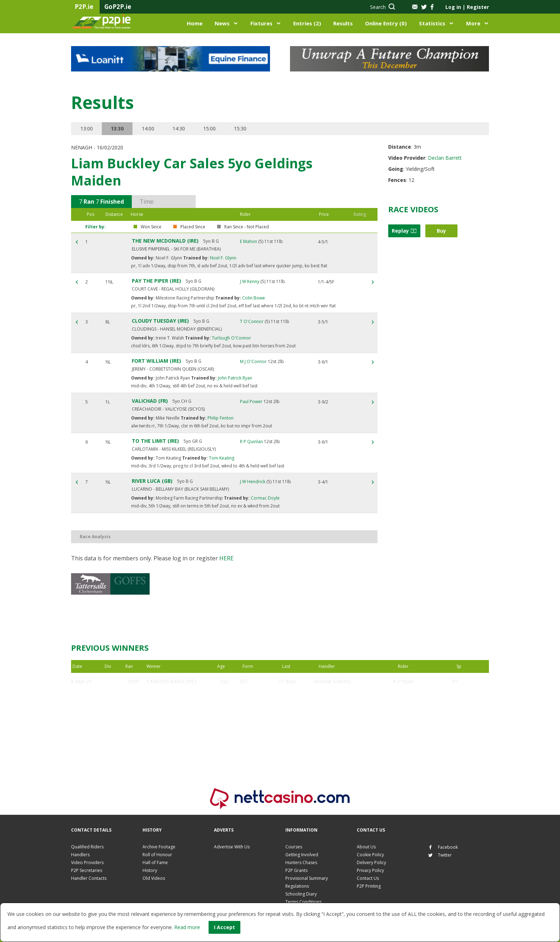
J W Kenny (250, 281)
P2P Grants (296, 870)
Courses (294, 847)
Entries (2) (307, 23)
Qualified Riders (87, 847)
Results (343, 23)
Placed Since (193, 227)
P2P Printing (369, 886)
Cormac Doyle (265, 498)
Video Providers (87, 862)
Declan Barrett (445, 158)
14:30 (179, 128)
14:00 (148, 128)
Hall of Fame (155, 862)
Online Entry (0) (386, 23)
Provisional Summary (307, 878)
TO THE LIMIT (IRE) (155, 441)
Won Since (151, 227)
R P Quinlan (251, 442)
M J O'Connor (253, 361)
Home (195, 23)
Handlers (80, 855)
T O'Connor (252, 321)
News (222, 23)
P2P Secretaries (87, 870)
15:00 (209, 128)
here (226, 558)
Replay (404, 231)
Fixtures (261, 23)
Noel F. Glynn (223, 258)
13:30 (117, 128)
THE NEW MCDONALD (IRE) (165, 241)
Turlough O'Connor (231, 338)
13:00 (87, 128)
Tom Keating (221, 458)
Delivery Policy (371, 862)
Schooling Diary (301, 894)
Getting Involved (302, 855)
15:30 (240, 128)
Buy (441, 231)
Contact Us (368, 878)
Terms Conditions (303, 902)
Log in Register (467, 7)
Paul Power (251, 401)
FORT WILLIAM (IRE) (156, 361)
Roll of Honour (157, 855)
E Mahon (249, 241)
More (473, 23)
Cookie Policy (370, 855)
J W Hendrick (253, 482)
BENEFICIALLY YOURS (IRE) (179, 716)
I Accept (224, 927)
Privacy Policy (370, 870)
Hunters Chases (301, 862)
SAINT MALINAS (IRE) (172, 698)
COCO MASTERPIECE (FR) (177, 733)
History (150, 870)
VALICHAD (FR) (150, 401)
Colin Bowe (253, 298)
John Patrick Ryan (234, 378)
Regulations (297, 886)
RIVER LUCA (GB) (152, 481)
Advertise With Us (232, 847)
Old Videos (154, 878)
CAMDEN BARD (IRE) (171, 681)
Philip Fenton (220, 418)
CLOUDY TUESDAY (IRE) (160, 321)
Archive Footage (159, 847)
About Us (366, 847)
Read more (187, 927)
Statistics (432, 23)
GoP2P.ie (118, 7)
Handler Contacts (89, 878)
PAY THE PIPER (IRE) (156, 281)
